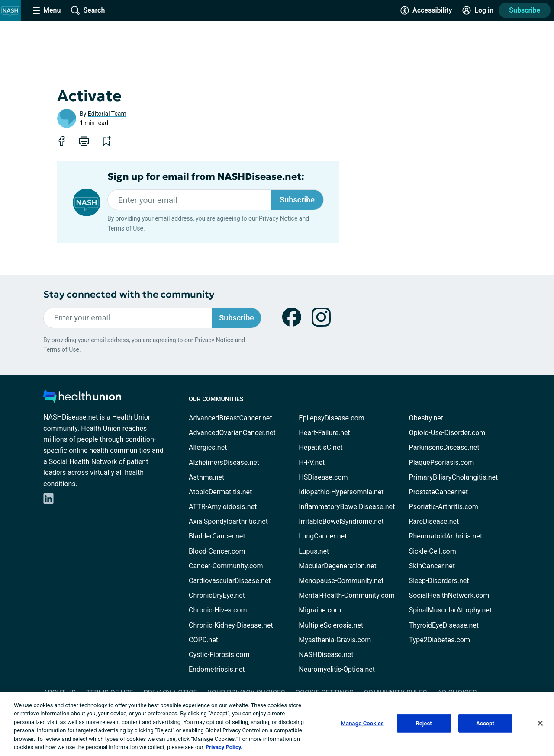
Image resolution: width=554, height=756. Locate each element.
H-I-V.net (312, 463)
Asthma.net (206, 477)
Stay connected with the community (129, 294)
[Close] (540, 723)
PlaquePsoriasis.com (442, 463)
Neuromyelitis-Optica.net (337, 669)
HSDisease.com (323, 477)
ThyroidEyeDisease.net (444, 625)
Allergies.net (208, 447)
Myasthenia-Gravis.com (335, 640)
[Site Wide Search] (88, 10)
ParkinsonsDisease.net (444, 447)
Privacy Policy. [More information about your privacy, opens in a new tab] (224, 747)
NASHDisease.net (326, 655)
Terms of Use (125, 228)
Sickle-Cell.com (433, 551)
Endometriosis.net (217, 669)
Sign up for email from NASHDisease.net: (206, 177)
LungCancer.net (323, 536)
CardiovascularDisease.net (230, 581)
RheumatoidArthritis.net (446, 536)
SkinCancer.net (432, 566)
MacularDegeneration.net (337, 566)
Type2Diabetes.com (440, 640)
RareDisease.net (434, 521)
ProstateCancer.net (438, 492)
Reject (424, 723)
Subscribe (525, 10)
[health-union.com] (82, 399)
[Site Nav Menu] (47, 10)
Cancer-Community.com (226, 566)
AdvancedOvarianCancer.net (232, 433)
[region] (277, 724)
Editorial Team (107, 114)
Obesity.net (426, 418)
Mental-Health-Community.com (346, 595)
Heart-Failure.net (324, 433)
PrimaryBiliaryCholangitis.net (454, 477)
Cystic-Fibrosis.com (219, 655)
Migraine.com (320, 610)
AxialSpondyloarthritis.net (228, 521)
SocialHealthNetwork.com (449, 595)
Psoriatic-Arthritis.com (444, 507)
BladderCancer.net (217, 536)
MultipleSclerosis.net (331, 625)
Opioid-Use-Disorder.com (447, 433)
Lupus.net (314, 551)
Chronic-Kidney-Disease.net (231, 625)
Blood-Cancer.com (217, 551)
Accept (485, 723)
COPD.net (203, 640)
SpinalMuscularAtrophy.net (450, 610)
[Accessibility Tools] (426, 10)
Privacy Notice (278, 218)
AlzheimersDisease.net (224, 463)
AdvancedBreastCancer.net (230, 418)
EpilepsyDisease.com (331, 418)
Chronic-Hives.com (218, 610)
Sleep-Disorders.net (439, 581)
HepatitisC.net (320, 447)
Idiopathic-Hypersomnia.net (341, 492)
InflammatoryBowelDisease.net (347, 507)
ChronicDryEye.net (217, 595)
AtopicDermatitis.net (220, 492)
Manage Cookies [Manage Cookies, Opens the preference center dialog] (362, 723)
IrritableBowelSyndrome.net (341, 521)
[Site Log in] (478, 10)
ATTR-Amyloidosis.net (223, 507)
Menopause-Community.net (341, 581)
